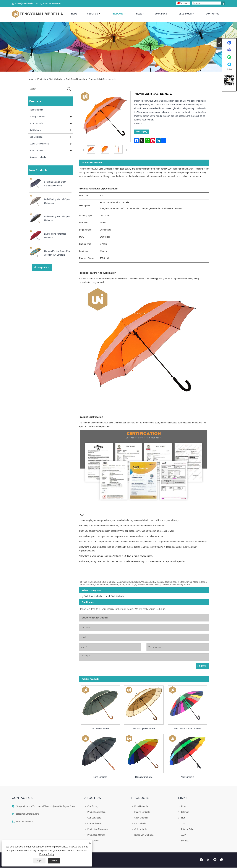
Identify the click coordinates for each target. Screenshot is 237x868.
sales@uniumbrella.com (27, 3)
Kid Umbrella (36, 130)
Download (161, 14)
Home (74, 14)
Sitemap (185, 812)
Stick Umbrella (56, 79)
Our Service (93, 841)
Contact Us (213, 14)
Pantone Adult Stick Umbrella (102, 79)
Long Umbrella (100, 777)
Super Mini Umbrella (39, 144)
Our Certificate (94, 818)
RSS (183, 818)
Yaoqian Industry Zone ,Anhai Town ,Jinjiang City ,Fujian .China (46, 807)
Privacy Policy (47, 854)
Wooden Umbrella (100, 729)
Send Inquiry (186, 14)
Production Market (96, 835)
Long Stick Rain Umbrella (91, 597)
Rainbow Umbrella (144, 777)
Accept (54, 861)
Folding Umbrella (37, 117)
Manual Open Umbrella (144, 729)
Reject (39, 861)
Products (119, 14)
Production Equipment (98, 830)
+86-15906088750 (52, 3)
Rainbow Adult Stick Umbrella (187, 729)
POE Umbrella (36, 151)
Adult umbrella (187, 777)
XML (183, 824)
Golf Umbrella (36, 137)
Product (185, 841)
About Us (94, 14)
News (140, 14)
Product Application (96, 812)
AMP (183, 835)
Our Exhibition (94, 824)
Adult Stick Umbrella (75, 79)
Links (184, 807)
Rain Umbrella (36, 110)
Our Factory (93, 807)
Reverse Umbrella (38, 158)
